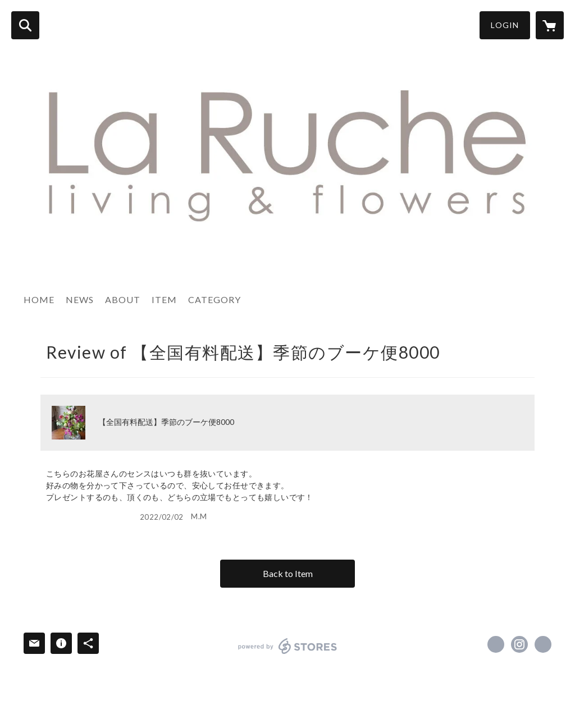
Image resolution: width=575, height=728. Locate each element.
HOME (39, 299)
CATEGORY (215, 299)
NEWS (80, 299)
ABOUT (123, 299)
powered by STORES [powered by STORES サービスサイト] (288, 646)
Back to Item (288, 573)
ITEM (164, 299)
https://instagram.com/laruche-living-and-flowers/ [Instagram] (519, 644)
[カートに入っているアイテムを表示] (550, 25)
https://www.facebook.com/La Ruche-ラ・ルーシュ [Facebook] (496, 644)
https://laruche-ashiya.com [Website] (543, 644)
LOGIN (505, 25)
